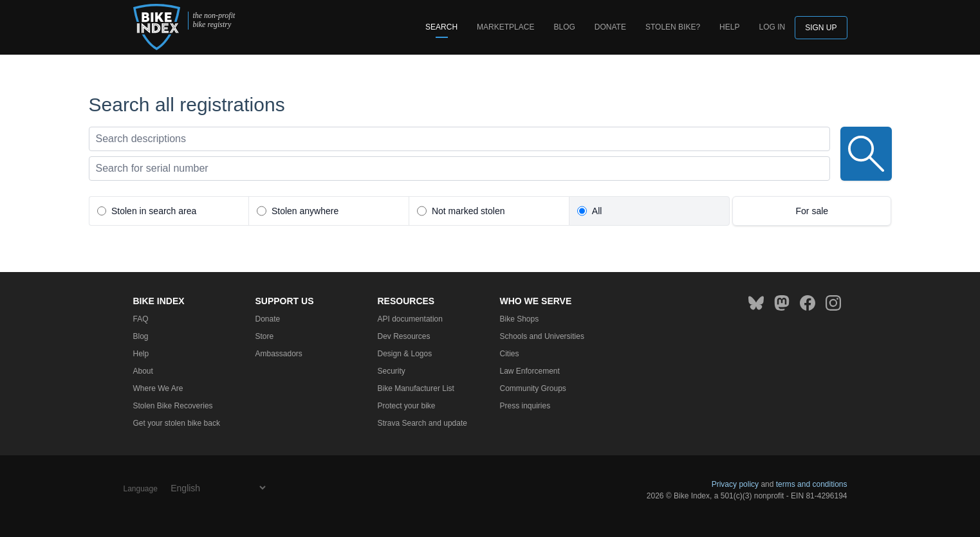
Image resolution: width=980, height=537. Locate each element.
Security (392, 371)
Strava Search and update (422, 423)
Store (265, 336)
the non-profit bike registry (214, 20)
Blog (564, 27)
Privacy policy (735, 484)
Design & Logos (405, 354)
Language (141, 489)
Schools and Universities (542, 336)
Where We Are (158, 388)
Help (729, 27)
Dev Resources (404, 336)
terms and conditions (812, 484)
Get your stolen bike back (177, 423)
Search (441, 27)
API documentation (410, 319)
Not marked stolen (468, 211)
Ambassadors (279, 354)
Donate (610, 27)
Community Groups (533, 388)
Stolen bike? (673, 27)
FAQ (141, 319)
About (143, 371)
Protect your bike (407, 406)
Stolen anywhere (305, 211)
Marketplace (505, 27)
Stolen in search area (154, 211)
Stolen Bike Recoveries (173, 406)
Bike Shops (520, 319)
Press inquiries (525, 406)
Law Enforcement (530, 371)
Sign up (821, 28)
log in (772, 27)
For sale (812, 211)
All (597, 211)
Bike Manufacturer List (416, 388)
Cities (510, 354)
